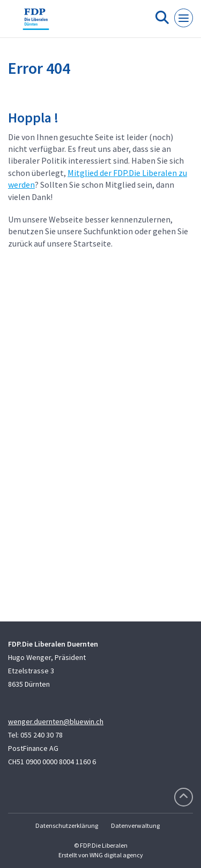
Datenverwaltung (135, 825)
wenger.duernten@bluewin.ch (56, 721)
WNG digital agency (116, 855)
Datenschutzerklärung (67, 825)
